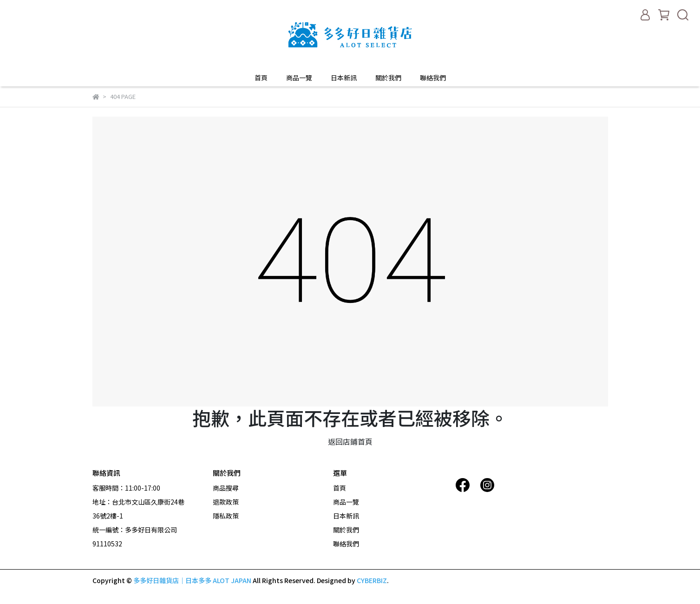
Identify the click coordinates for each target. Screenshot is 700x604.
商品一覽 (299, 78)
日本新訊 (344, 78)
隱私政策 (226, 516)
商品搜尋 (226, 488)
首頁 (261, 78)
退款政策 (226, 502)
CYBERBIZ (372, 580)
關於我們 (388, 78)
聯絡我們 (433, 78)
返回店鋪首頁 (350, 441)
